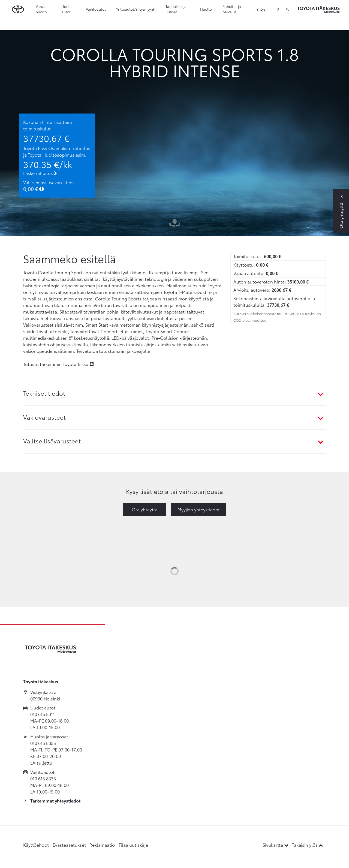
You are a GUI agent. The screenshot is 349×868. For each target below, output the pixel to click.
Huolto (206, 9)
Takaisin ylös (308, 845)
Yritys (261, 9)
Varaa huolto (41, 9)
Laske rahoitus (40, 173)
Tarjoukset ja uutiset (176, 9)
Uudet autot (67, 9)
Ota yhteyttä (145, 509)
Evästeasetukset (69, 845)
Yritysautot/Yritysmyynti (136, 9)
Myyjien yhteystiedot (199, 509)
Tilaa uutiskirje (133, 845)
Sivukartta (276, 845)
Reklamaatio (102, 845)
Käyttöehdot (36, 845)
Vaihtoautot (96, 9)
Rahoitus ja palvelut (232, 9)
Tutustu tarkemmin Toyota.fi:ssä (56, 364)
